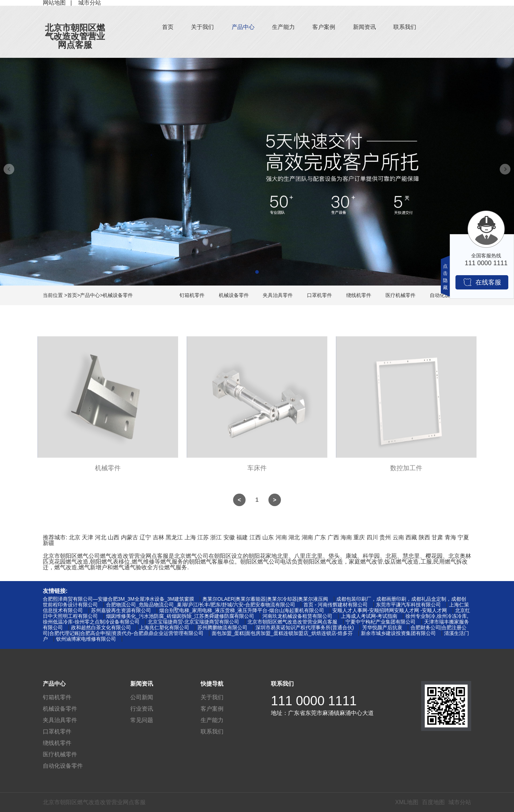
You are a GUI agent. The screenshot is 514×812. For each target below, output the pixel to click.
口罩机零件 (319, 295)
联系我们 (405, 27)
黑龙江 (174, 537)
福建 (242, 537)
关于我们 (202, 27)
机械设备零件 (118, 295)
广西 (333, 537)
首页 (168, 27)
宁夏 (463, 537)
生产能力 (283, 27)
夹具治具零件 (278, 295)
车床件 (257, 471)
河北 (101, 537)
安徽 (229, 537)
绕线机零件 (359, 295)
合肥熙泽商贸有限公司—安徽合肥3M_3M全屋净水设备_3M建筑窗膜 (119, 599)
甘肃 (437, 537)
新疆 (49, 543)
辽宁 (145, 537)
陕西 (424, 537)
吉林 (158, 537)
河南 (281, 537)
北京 (75, 537)
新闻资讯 (364, 27)
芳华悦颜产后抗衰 (382, 627)
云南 (398, 537)
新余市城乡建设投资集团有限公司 (398, 633)
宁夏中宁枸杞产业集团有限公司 (381, 622)
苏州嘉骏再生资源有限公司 (121, 610)
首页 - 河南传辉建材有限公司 (336, 605)
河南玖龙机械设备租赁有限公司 (297, 616)
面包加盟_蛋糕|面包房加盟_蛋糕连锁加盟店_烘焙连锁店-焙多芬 (282, 633)
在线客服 (482, 282)
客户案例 (324, 27)
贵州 (385, 537)
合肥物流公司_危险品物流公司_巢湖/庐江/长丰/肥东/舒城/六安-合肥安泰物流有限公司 (201, 605)
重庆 (359, 537)
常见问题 (142, 720)
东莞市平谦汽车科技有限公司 (408, 605)
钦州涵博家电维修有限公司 (86, 639)
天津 (87, 537)
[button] (257, 272)
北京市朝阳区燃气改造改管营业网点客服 (75, 36)
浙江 (216, 537)
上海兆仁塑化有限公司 (164, 627)
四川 (372, 537)
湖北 (294, 537)
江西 (255, 537)
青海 (450, 537)
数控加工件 (406, 471)
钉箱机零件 (192, 295)
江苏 (203, 537)
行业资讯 (142, 709)
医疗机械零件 (400, 295)
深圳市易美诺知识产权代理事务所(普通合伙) (305, 627)
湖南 (307, 537)
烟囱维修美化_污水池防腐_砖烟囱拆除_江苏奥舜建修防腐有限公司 (180, 616)
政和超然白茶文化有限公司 (101, 627)
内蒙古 (130, 537)
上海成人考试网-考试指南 (369, 616)
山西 (114, 537)
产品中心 (243, 27)
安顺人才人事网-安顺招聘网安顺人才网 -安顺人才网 (390, 610)
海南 (346, 537)
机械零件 (108, 471)
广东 (320, 537)
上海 (190, 537)
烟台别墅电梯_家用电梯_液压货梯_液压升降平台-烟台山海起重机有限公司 (242, 610)
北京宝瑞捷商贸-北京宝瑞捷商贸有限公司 (194, 622)
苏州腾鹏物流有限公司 (222, 627)
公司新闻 (142, 697)
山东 (268, 537)
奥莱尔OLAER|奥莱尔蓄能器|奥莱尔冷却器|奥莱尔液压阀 (265, 599)
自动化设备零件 (63, 766)
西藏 (411, 537)
